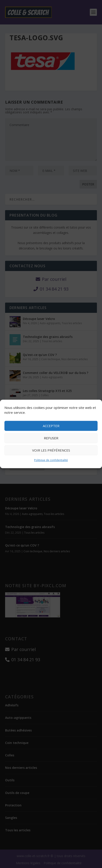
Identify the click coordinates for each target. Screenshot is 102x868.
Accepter (51, 426)
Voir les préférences (51, 450)
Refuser (51, 438)
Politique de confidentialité (51, 460)
